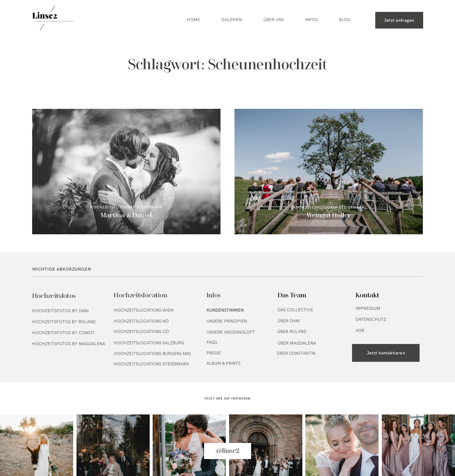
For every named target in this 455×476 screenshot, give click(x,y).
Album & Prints (223, 363)
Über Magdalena (297, 343)
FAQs (212, 342)
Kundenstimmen (225, 310)
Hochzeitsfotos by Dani (60, 311)
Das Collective (295, 310)
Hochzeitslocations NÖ (141, 321)
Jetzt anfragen (399, 20)
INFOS (311, 20)
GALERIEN (232, 20)
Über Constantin (296, 353)
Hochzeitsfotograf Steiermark (126, 207)
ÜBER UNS (274, 20)
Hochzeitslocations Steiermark (151, 364)
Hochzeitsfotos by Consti (63, 333)
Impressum (368, 308)
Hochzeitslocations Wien (144, 310)
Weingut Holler (329, 172)
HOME (193, 20)
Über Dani (289, 321)
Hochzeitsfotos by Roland (64, 322)
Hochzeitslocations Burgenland (152, 354)
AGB (360, 330)
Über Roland (292, 332)
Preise (214, 353)
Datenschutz (371, 319)
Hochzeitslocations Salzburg (149, 343)
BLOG (345, 20)
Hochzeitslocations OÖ (141, 332)
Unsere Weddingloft (231, 332)
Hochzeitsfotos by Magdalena (69, 344)
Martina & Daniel (126, 172)
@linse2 (228, 451)
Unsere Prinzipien (227, 321)
